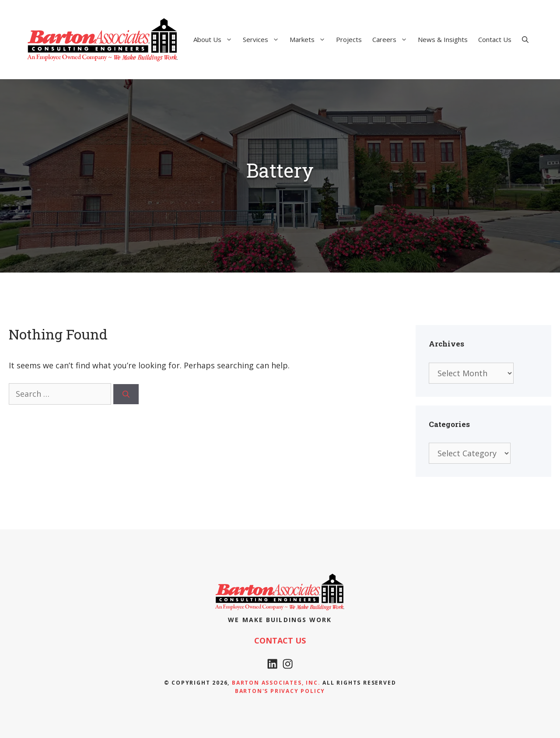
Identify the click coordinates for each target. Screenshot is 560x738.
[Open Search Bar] (525, 39)
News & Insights (443, 39)
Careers (392, 39)
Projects (349, 39)
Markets (310, 39)
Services (264, 39)
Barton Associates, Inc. (276, 683)
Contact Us (495, 39)
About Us (215, 39)
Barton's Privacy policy (280, 691)
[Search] (126, 394)
